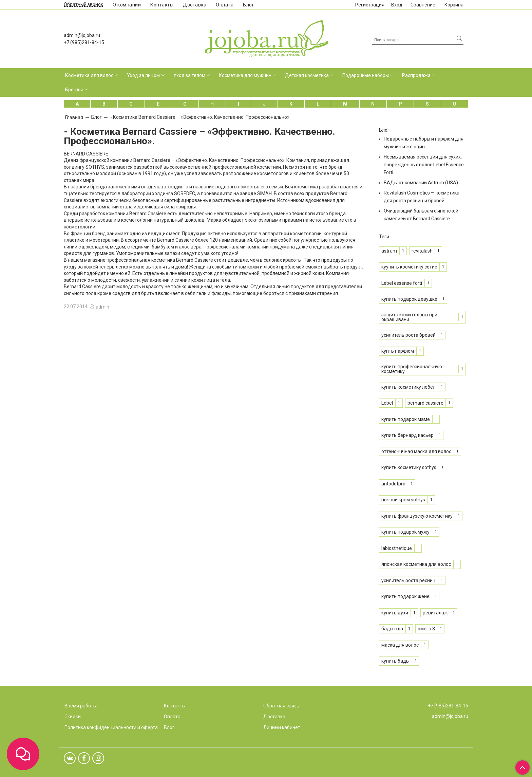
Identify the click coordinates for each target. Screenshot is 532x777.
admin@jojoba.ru (82, 35)
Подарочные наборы (366, 75)
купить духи (395, 613)
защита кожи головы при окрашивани (409, 317)
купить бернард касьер (407, 435)
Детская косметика (307, 75)
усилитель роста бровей (408, 335)
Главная (74, 117)
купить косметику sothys (409, 467)
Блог (249, 5)
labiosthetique (397, 548)
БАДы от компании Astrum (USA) (421, 183)
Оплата (225, 5)
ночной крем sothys (403, 500)
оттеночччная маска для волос (416, 451)
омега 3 (426, 629)
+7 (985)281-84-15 (84, 42)
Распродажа (416, 75)
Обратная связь (281, 706)
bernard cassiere (425, 403)
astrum (389, 251)
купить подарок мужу (405, 532)
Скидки (73, 717)
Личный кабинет (282, 727)
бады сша (392, 629)
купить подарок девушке (409, 299)
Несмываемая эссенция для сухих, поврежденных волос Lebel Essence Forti (424, 165)
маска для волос (400, 645)
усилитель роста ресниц (408, 580)
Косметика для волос (89, 75)
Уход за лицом (143, 75)
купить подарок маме (406, 419)
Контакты (162, 5)
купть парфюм (398, 351)
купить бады (395, 661)
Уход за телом (189, 75)
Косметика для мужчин (245, 75)
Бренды (74, 90)
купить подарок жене (405, 596)
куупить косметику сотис (409, 267)
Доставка (195, 5)
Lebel (387, 403)
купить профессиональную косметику (412, 369)
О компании (127, 5)
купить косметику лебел (408, 387)
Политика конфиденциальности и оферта (111, 727)
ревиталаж (435, 613)
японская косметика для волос (416, 564)
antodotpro (393, 484)
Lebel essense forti (402, 283)
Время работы (81, 706)
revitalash (422, 251)
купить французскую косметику (417, 516)
